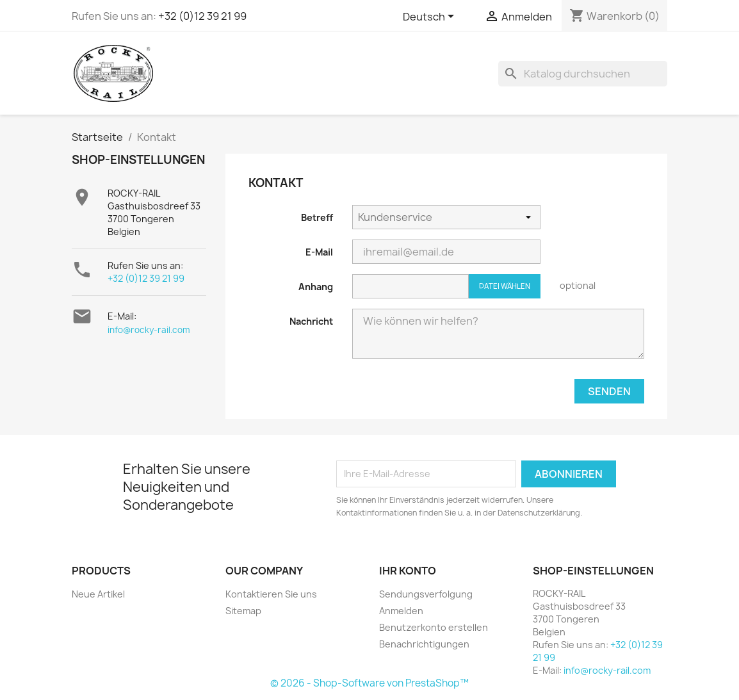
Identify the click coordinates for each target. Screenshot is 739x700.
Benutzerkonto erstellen (434, 627)
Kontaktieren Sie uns (271, 594)
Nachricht (311, 321)
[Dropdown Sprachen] (431, 17)
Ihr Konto (408, 571)
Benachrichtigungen (424, 644)
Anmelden (401, 611)
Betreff (317, 217)
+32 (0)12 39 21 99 (202, 16)
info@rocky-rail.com (149, 330)
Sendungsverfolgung (426, 594)
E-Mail (319, 252)
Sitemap (243, 611)
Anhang (316, 287)
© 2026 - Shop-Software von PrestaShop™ (369, 683)
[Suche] (583, 74)
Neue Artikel (98, 594)
